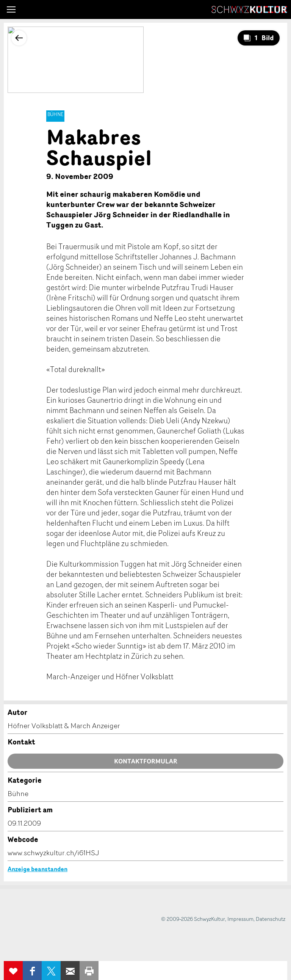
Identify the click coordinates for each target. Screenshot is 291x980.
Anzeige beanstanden (38, 869)
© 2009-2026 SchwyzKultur (193, 919)
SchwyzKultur (249, 9)
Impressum (240, 919)
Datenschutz (271, 919)
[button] (11, 9)
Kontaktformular (146, 761)
